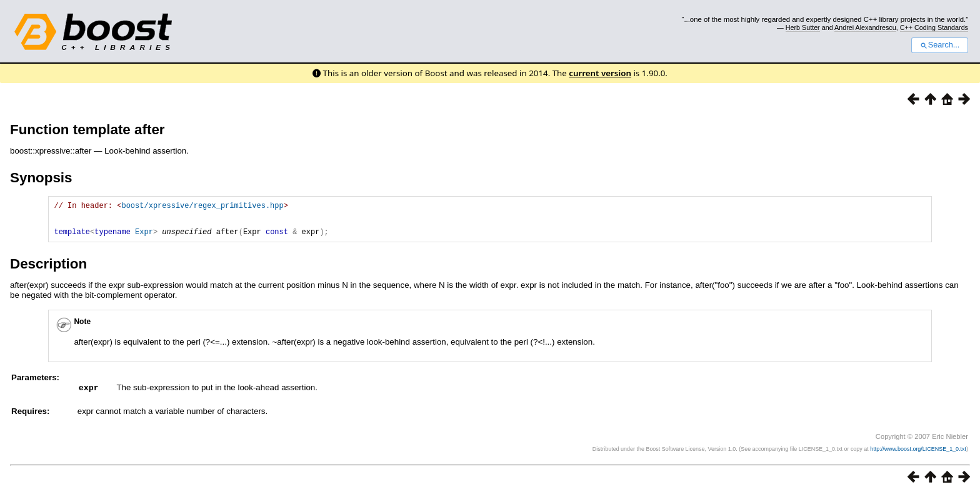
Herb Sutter (803, 27)
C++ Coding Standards (934, 27)
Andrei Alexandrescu (865, 27)
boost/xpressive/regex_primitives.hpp (202, 207)
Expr (144, 239)
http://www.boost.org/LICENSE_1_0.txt (918, 456)
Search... (940, 45)
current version (600, 73)
